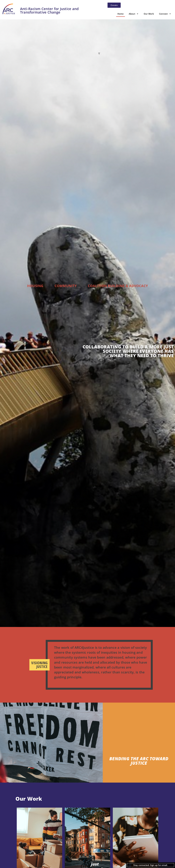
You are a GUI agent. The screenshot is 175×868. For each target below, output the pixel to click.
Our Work (149, 14)
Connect (165, 14)
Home (121, 14)
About (134, 14)
